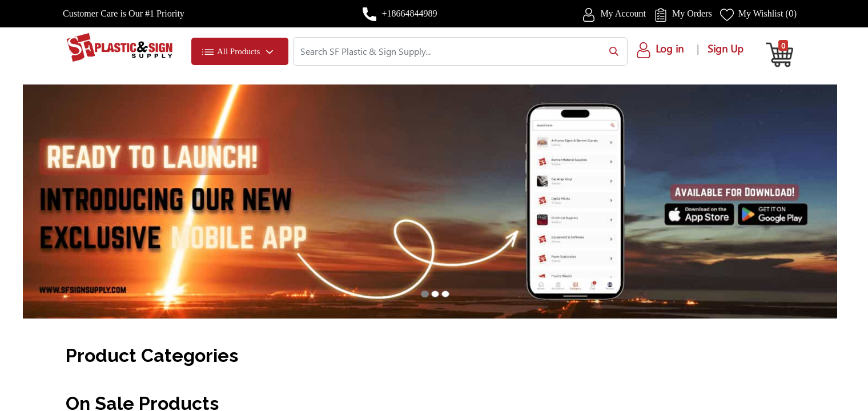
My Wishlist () (767, 13)
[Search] (611, 51)
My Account (623, 13)
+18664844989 (409, 13)
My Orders (692, 13)
